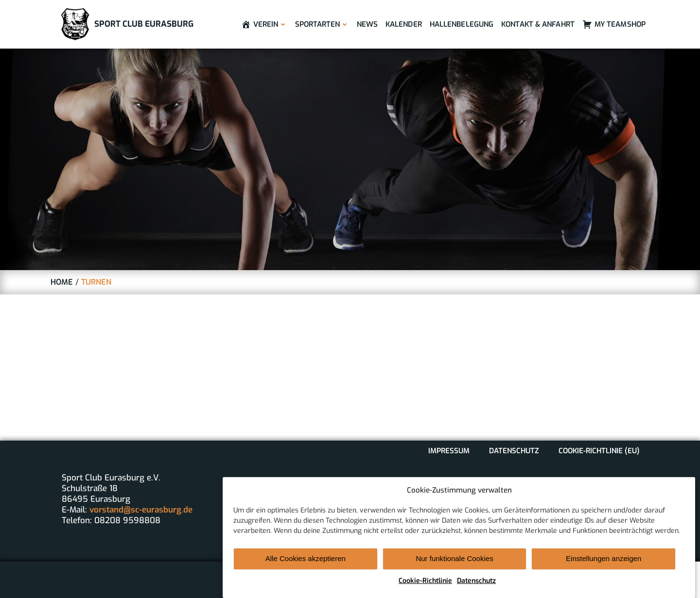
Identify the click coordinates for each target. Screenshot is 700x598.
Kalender (404, 24)
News (367, 24)
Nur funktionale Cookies (454, 565)
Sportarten (322, 24)
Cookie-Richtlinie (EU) (599, 451)
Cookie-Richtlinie (425, 587)
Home (62, 282)
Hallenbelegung (462, 24)
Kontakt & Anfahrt (538, 24)
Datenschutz (476, 587)
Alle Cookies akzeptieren (306, 565)
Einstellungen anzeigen (604, 565)
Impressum (449, 451)
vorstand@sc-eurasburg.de (141, 510)
